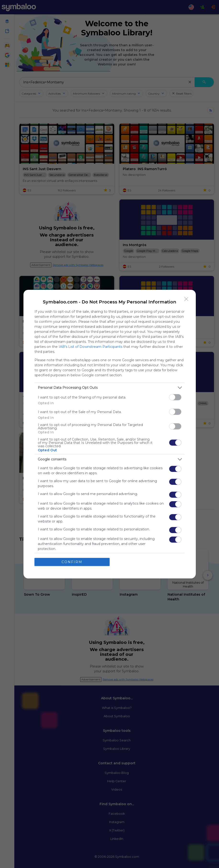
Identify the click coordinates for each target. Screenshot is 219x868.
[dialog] (110, 434)
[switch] (175, 397)
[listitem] (110, 388)
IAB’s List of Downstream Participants (90, 347)
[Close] (186, 299)
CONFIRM (72, 562)
